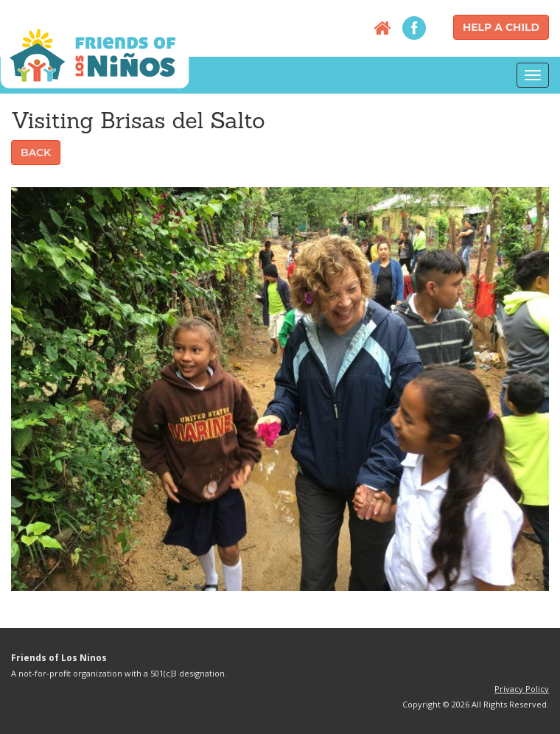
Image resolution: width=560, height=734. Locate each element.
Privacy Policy (522, 689)
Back (36, 153)
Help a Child (501, 27)
